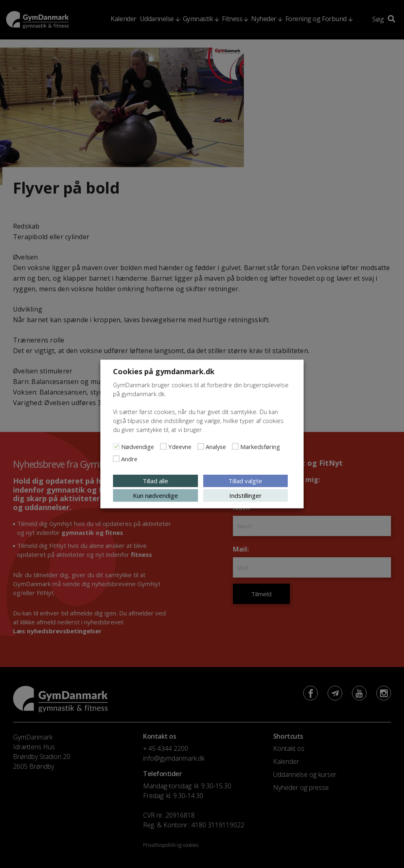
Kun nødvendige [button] (155, 495)
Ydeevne (180, 447)
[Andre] (116, 459)
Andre (129, 459)
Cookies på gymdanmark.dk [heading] (164, 371)
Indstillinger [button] (245, 495)
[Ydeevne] (163, 447)
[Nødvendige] (116, 447)
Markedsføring (260, 447)
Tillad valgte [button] (245, 481)
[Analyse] (201, 447)
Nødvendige (138, 447)
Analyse (216, 447)
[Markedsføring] (235, 447)
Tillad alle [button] (155, 481)
